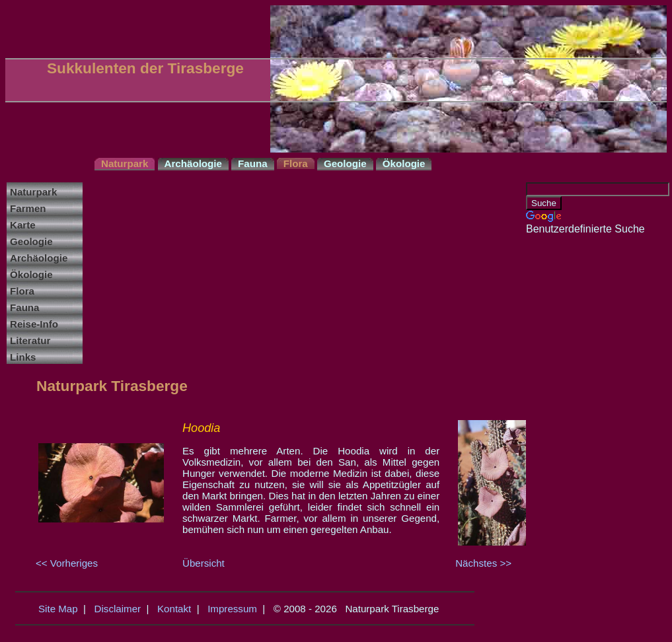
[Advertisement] (579, 433)
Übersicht (204, 563)
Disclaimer (118, 609)
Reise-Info (34, 324)
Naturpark (33, 192)
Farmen (28, 208)
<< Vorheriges (67, 563)
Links (23, 357)
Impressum (232, 609)
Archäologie (39, 258)
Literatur (30, 340)
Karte (23, 225)
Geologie (31, 241)
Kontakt (174, 609)
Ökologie (31, 274)
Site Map (58, 609)
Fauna (25, 307)
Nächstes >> (483, 563)
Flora (22, 291)
